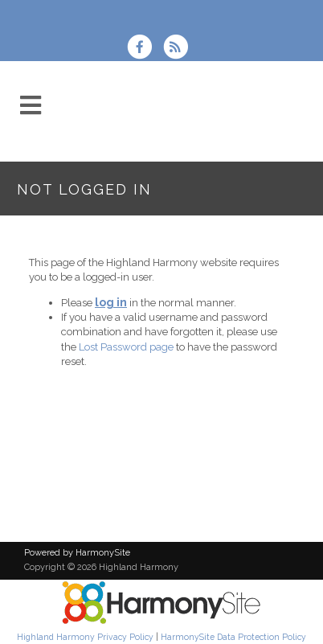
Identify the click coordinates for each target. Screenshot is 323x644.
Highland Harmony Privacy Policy (85, 637)
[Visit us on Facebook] (145, 49)
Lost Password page (126, 347)
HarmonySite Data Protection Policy (233, 637)
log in (111, 302)
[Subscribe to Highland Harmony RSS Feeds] (180, 49)
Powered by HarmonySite (77, 553)
